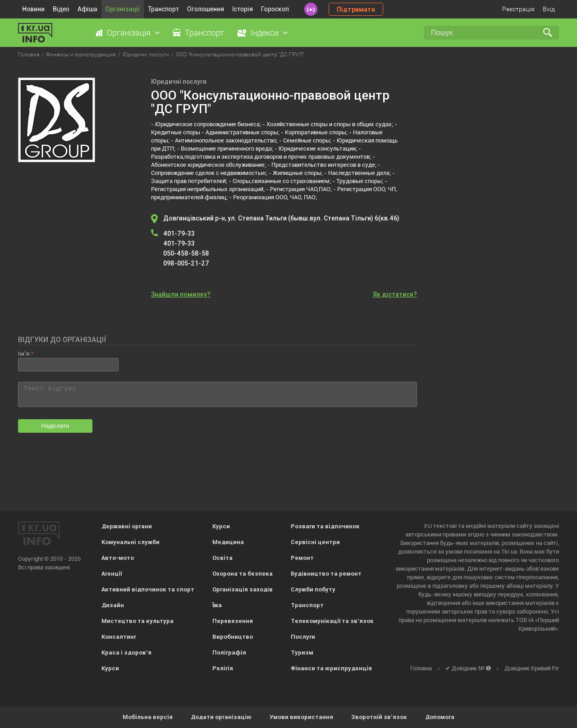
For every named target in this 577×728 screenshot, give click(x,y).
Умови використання (301, 717)
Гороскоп (275, 9)
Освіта (222, 558)
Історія (243, 9)
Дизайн (113, 605)
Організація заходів (243, 589)
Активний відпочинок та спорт (148, 589)
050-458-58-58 (186, 253)
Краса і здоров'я (126, 652)
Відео (61, 9)
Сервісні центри (315, 542)
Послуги (303, 637)
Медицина (228, 542)
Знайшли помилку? (181, 294)
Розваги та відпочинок (325, 526)
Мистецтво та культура (137, 621)
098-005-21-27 (186, 263)
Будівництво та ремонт (326, 574)
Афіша (87, 9)
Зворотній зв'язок (379, 717)
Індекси (265, 33)
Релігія (223, 668)
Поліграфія (229, 652)
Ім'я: (24, 354)
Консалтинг (119, 637)
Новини (33, 9)
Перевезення (233, 621)
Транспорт (163, 9)
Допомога (440, 717)
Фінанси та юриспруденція (331, 668)
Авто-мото (118, 558)
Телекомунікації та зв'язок (332, 621)
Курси (110, 668)
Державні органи (127, 526)
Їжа (217, 605)
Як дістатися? (395, 294)
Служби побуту (313, 589)
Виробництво (233, 637)
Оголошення (206, 9)
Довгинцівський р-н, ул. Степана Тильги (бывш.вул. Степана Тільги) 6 (281, 218)
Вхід (549, 9)
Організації (123, 9)
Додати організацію (221, 717)
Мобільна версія (148, 717)
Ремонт (302, 558)
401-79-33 (179, 234)
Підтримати (356, 9)
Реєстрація (518, 9)
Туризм (302, 652)
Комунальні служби (131, 542)
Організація (129, 33)
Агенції (112, 574)
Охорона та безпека (243, 574)
